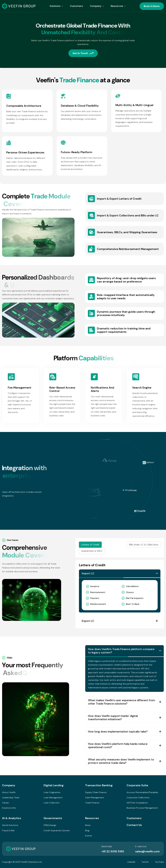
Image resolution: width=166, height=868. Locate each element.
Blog (87, 830)
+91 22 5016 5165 (113, 851)
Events (89, 836)
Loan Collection (52, 803)
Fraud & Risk (8, 830)
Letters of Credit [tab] (90, 545)
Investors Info (9, 808)
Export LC (88, 621)
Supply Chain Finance (96, 792)
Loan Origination (52, 792)
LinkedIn (131, 862)
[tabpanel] (120, 594)
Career (6, 803)
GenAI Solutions (10, 825)
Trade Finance (92, 803)
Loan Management (53, 798)
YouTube (159, 862)
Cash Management (95, 798)
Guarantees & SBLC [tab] (92, 551)
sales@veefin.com (147, 851)
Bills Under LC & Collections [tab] (144, 545)
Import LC (88, 573)
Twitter (145, 862)
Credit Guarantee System (57, 830)
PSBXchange (50, 825)
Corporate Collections (138, 798)
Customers (76, 6)
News (88, 825)
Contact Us (134, 825)
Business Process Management (142, 808)
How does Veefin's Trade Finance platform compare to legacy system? (121, 656)
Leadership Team (11, 798)
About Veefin (9, 792)
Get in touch (80, 54)
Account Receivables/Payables (142, 792)
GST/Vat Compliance (137, 803)
